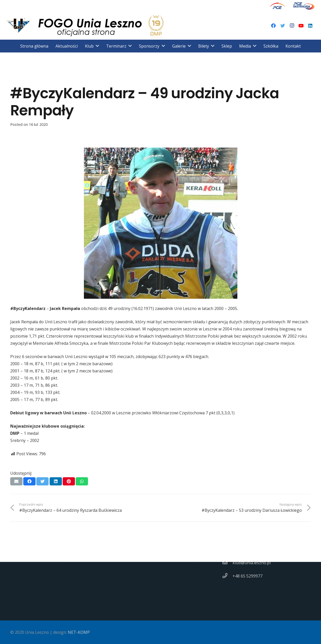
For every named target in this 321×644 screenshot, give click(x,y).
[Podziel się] (29, 481)
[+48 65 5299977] (227, 576)
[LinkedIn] (310, 26)
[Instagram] (292, 26)
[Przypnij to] (69, 481)
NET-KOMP (79, 632)
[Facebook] (273, 26)
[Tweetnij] (42, 481)
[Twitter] (283, 26)
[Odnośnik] (278, 6)
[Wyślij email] (16, 481)
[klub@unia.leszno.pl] (227, 563)
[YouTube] (301, 26)
